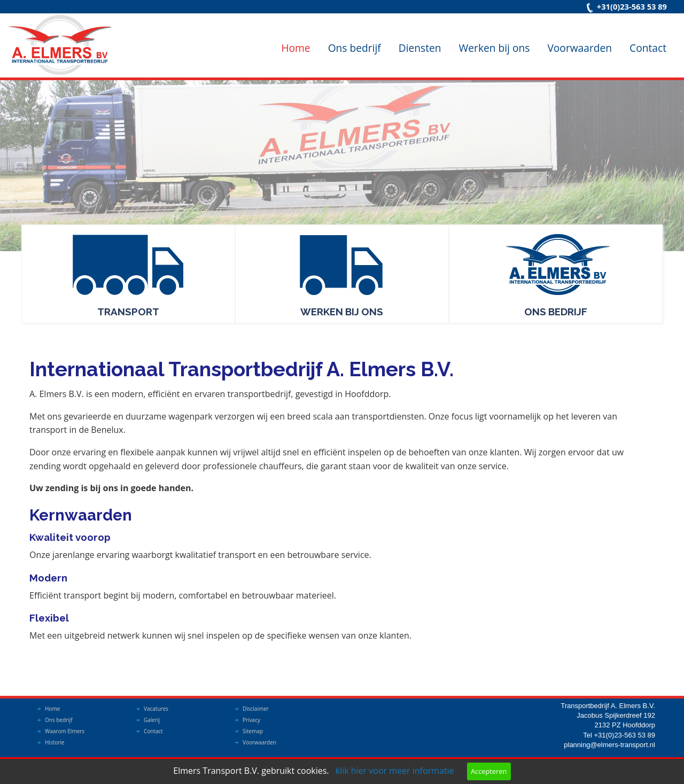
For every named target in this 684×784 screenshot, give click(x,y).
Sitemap (253, 731)
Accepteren (489, 771)
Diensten (420, 48)
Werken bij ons (495, 48)
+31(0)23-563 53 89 (632, 6)
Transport (128, 312)
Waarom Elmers (65, 731)
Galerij (152, 720)
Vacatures (156, 709)
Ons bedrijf (355, 48)
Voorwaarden (580, 48)
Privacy (251, 720)
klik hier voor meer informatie (395, 771)
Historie (55, 742)
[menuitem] (296, 39)
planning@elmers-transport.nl (609, 745)
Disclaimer (256, 709)
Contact (648, 48)
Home (296, 48)
